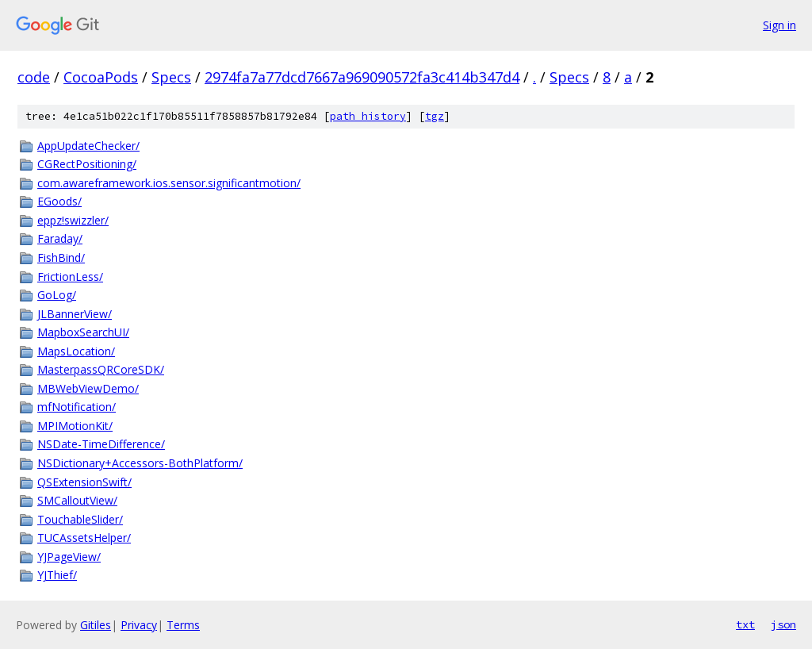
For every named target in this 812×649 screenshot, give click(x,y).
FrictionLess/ (70, 276)
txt (745, 624)
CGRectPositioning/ (87, 164)
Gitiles (96, 625)
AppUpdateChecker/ (88, 146)
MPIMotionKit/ (75, 426)
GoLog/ (57, 295)
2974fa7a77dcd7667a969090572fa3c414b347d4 (362, 77)
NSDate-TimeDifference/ (101, 444)
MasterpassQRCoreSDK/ (101, 369)
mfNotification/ (77, 407)
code (34, 77)
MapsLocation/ (76, 351)
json (783, 624)
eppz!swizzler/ (73, 220)
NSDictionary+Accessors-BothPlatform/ (140, 463)
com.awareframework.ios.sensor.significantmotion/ (169, 183)
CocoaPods (101, 77)
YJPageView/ (69, 557)
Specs (171, 77)
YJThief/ (57, 575)
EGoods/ (59, 201)
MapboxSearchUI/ (83, 332)
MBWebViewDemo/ (88, 388)
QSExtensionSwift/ (84, 482)
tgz (435, 116)
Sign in (779, 25)
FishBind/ (61, 257)
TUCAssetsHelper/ (84, 538)
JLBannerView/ (75, 314)
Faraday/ (60, 238)
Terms (183, 625)
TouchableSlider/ (80, 519)
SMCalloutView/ (77, 500)
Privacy (139, 625)
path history (368, 116)
